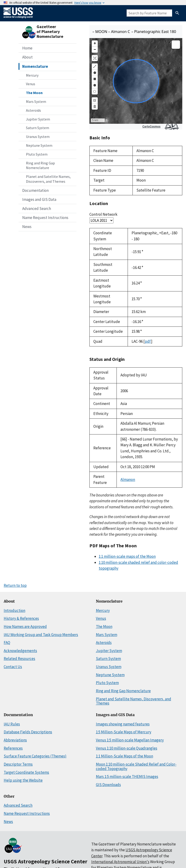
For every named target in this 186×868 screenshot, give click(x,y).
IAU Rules (12, 724)
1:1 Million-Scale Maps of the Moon (125, 756)
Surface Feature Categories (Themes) (35, 756)
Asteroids (33, 110)
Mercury (32, 75)
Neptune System (39, 145)
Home (27, 48)
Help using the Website (23, 780)
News (27, 227)
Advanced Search (37, 209)
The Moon (34, 93)
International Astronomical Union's (120, 862)
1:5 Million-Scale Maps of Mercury (124, 732)
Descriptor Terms (18, 764)
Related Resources (19, 659)
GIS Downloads (108, 785)
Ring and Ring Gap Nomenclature (40, 165)
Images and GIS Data (39, 199)
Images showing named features (123, 724)
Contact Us (13, 667)
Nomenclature (35, 66)
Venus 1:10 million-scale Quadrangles (127, 748)
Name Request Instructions (45, 218)
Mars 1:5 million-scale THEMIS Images (127, 777)
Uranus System (38, 137)
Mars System (36, 101)
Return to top (15, 585)
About (27, 57)
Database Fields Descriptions (28, 732)
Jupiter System (38, 119)
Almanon (128, 480)
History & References (21, 618)
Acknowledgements (20, 651)
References (13, 748)
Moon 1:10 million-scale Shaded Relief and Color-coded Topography (136, 766)
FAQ (7, 643)
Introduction (14, 610)
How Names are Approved (25, 627)
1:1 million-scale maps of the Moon (127, 556)
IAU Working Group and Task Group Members (41, 635)
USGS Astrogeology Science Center (46, 861)
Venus (31, 84)
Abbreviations (15, 740)
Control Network (103, 214)
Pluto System (37, 154)
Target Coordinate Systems (26, 772)
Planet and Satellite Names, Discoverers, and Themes (48, 179)
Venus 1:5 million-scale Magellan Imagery (130, 740)
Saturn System (38, 128)
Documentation (35, 190)
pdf (148, 341)
